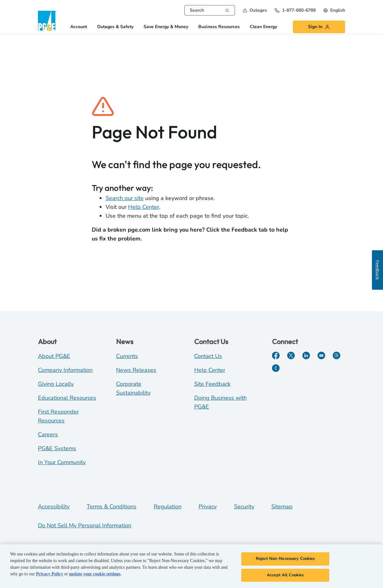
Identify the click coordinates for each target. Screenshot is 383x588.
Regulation (168, 506)
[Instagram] (337, 355)
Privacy (208, 506)
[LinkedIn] (306, 355)
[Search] (227, 10)
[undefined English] (334, 10)
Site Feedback (212, 384)
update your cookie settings (95, 575)
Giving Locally (56, 384)
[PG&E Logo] (47, 21)
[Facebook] (276, 355)
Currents (127, 356)
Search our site (125, 198)
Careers (48, 434)
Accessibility (54, 506)
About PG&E (54, 356)
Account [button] (79, 27)
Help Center (144, 207)
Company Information (65, 370)
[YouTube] (321, 355)
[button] (255, 10)
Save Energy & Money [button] (166, 27)
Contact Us (208, 356)
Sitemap (282, 506)
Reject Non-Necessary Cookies (285, 560)
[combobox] (210, 10)
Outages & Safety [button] (115, 27)
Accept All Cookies (285, 576)
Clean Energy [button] (263, 27)
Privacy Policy (50, 575)
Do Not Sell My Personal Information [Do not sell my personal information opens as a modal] (85, 525)
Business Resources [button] (219, 27)
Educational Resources (67, 398)
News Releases (136, 370)
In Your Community (62, 462)
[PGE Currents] (276, 368)
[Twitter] (291, 355)
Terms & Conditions (111, 506)
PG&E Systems (57, 448)
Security (244, 506)
